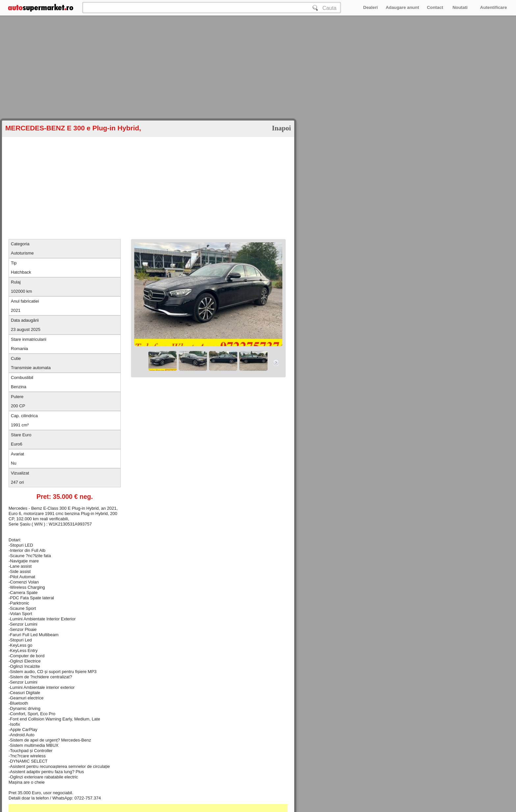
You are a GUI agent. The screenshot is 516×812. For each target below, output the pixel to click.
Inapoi (281, 128)
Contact (435, 7)
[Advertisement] (197, 79)
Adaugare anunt (402, 7)
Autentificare (493, 7)
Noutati (460, 7)
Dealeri (371, 7)
